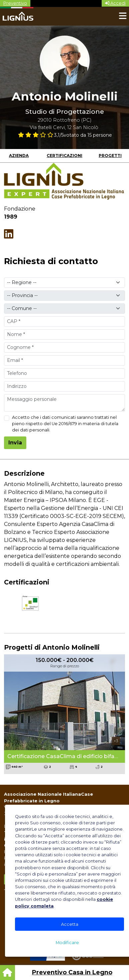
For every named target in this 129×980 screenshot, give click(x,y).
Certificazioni (64, 156)
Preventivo (15, 3)
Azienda (19, 156)
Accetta (70, 924)
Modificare (67, 943)
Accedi (115, 3)
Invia (15, 443)
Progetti (110, 156)
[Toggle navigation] (123, 16)
